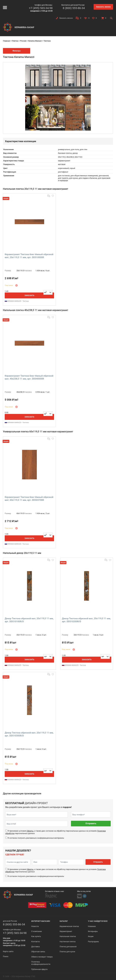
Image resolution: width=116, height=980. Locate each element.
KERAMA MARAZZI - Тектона (17, 301)
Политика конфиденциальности (41, 963)
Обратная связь (38, 952)
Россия (23, 41)
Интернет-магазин (41, 921)
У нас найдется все (98, 921)
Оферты (30, 831)
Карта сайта (8, 951)
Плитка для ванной (68, 947)
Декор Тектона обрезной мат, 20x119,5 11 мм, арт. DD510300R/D (29, 734)
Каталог (64, 921)
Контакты (36, 942)
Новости (35, 926)
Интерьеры (93, 931)
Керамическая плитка (69, 926)
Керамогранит (66, 931)
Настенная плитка (68, 942)
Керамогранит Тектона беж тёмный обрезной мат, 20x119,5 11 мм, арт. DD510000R (29, 256)
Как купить (36, 936)
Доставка (36, 947)
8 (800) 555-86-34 (74, 8)
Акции (91, 936)
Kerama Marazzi (35, 41)
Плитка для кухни (67, 952)
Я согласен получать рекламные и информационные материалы (36, 838)
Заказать (29, 295)
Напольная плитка (68, 936)
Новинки (92, 926)
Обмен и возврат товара (42, 957)
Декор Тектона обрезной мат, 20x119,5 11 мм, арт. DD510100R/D (29, 620)
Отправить (91, 823)
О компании (37, 931)
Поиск (6, 956)
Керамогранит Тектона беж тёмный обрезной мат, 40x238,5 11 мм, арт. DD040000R (29, 377)
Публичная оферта (39, 969)
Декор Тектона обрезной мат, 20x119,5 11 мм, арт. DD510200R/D (86, 620)
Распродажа (93, 942)
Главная (6, 41)
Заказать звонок (103, 7)
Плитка (15, 41)
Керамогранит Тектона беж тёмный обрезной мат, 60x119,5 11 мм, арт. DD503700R (29, 499)
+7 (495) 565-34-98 (41, 8)
